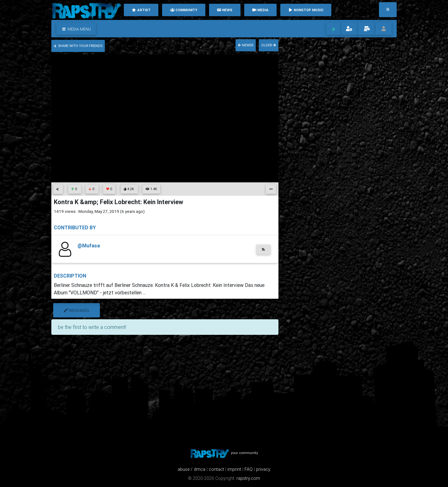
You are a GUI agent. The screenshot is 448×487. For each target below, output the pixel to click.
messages (77, 310)
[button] (76, 29)
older (269, 45)
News (225, 10)
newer (246, 45)
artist (141, 10)
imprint (234, 469)
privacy (263, 469)
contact (216, 469)
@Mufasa (89, 246)
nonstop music (306, 10)
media (260, 10)
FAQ (249, 469)
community (184, 10)
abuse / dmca (191, 469)
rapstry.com (248, 478)
